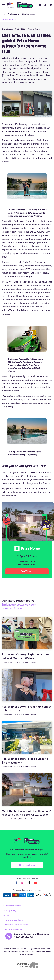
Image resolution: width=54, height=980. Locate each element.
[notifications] (40, 5)
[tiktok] (29, 883)
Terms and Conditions (13, 920)
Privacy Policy (10, 910)
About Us (8, 915)
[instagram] (23, 883)
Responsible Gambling (14, 929)
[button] (3, 5)
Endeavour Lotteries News (16, 925)
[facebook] (16, 883)
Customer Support (12, 906)
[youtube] (35, 883)
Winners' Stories (34, 29)
